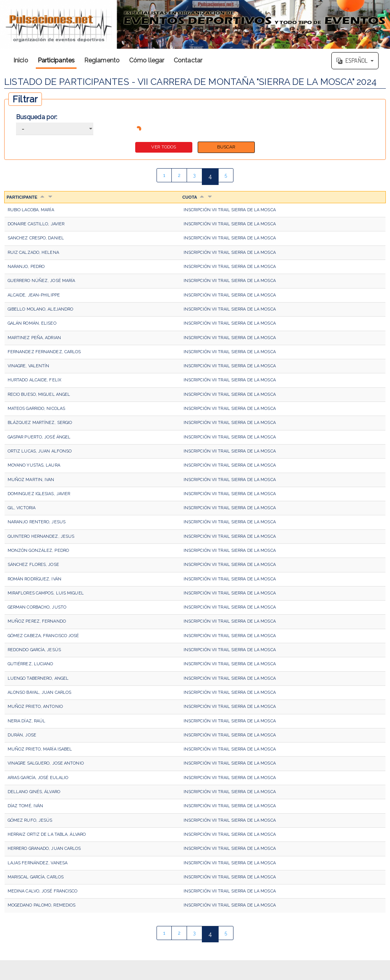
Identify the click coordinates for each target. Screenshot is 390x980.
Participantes (56, 60)
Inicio (21, 60)
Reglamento (102, 60)
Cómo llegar (147, 60)
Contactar (188, 60)
